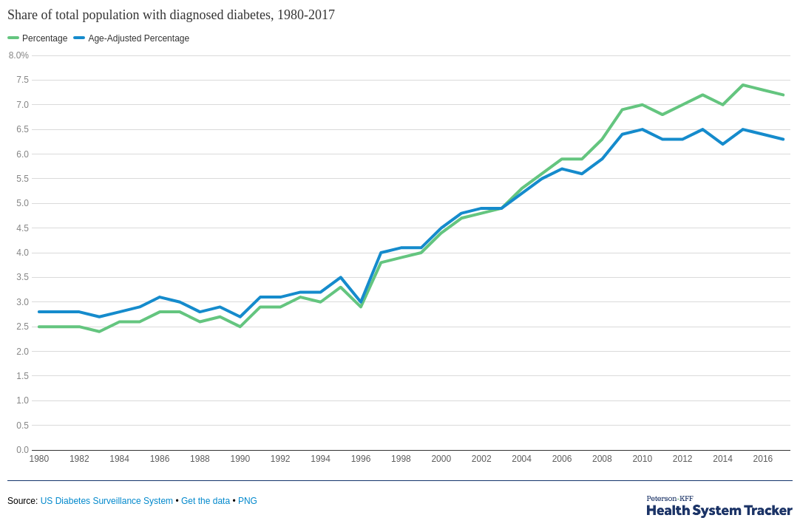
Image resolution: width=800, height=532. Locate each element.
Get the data (206, 501)
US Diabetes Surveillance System (107, 501)
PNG (248, 501)
